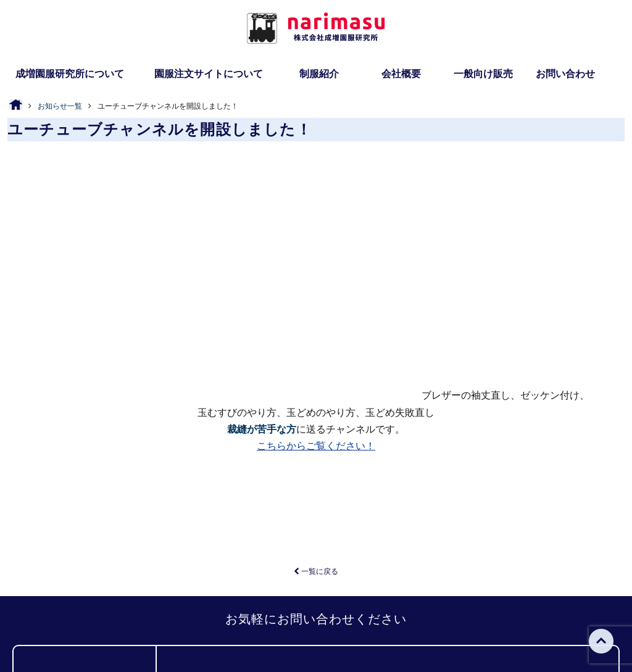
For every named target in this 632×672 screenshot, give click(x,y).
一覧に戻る (316, 375)
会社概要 (401, 74)
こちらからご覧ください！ (316, 250)
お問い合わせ (565, 74)
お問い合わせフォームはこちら (497, 516)
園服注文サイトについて (209, 74)
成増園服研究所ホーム (141, 615)
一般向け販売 (483, 74)
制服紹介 (319, 74)
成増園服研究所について (70, 74)
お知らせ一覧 (60, 106)
